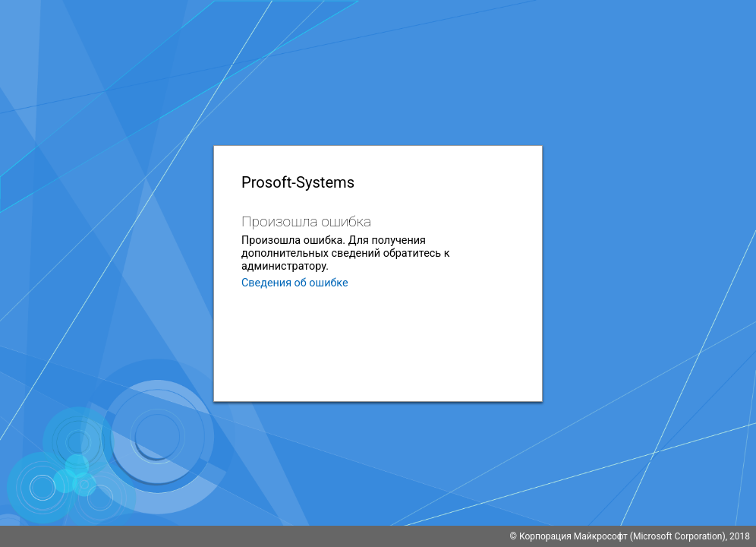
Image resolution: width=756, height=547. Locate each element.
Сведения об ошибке (295, 283)
